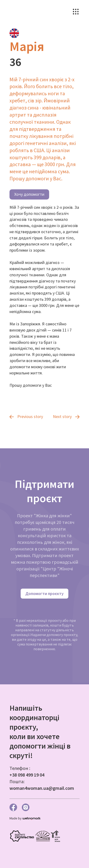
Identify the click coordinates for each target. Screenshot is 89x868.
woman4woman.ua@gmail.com (42, 788)
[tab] (14, 33)
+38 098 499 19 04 (27, 775)
